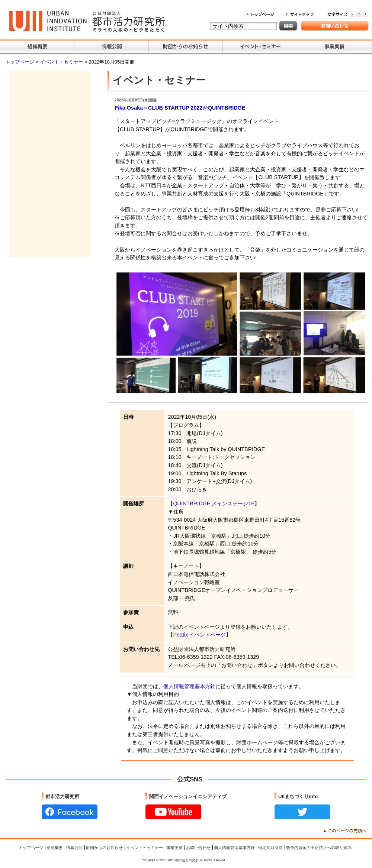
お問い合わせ (198, 848)
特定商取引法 (270, 848)
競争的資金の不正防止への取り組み (319, 848)
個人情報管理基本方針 (189, 686)
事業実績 (174, 848)
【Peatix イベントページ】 (199, 635)
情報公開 (74, 848)
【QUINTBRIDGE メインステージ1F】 (214, 503)
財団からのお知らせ (104, 848)
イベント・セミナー (62, 62)
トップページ (20, 62)
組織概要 (55, 848)
